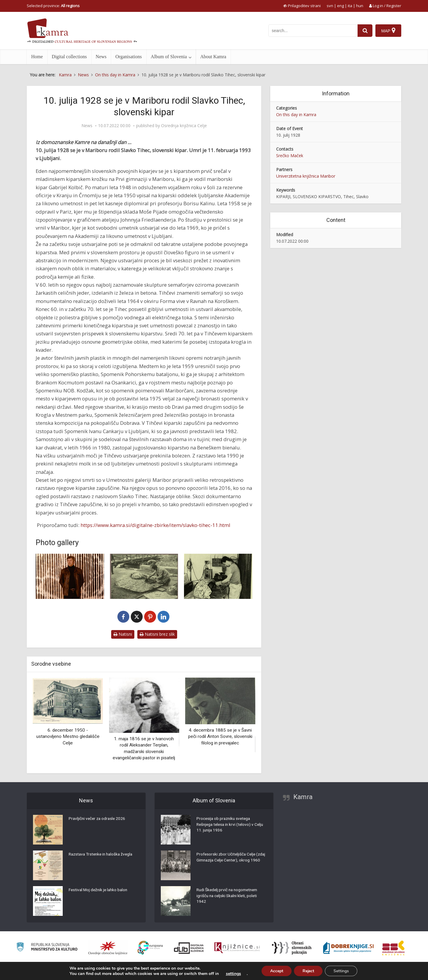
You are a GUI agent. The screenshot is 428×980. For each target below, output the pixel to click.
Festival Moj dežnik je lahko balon (99, 891)
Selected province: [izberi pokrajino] (53, 6)
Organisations (129, 57)
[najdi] (365, 31)
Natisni (123, 634)
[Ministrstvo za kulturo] (47, 948)
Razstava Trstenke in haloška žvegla (103, 855)
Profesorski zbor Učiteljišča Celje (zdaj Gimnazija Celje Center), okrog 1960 (230, 861)
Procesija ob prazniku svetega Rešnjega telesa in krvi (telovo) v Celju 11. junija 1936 (226, 825)
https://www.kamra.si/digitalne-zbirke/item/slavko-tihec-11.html (155, 525)
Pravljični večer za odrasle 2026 (98, 819)
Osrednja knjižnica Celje (184, 126)
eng (340, 6)
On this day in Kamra (296, 115)
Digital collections (69, 57)
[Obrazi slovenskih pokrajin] (292, 948)
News (101, 57)
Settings (342, 971)
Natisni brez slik (157, 634)
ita (350, 6)
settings (232, 973)
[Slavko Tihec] (70, 576)
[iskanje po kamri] (313, 31)
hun (360, 6)
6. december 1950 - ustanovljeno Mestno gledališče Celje (68, 737)
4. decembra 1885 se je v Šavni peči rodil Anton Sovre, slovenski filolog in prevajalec (220, 737)
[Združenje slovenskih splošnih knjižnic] (237, 948)
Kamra (303, 797)
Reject (308, 971)
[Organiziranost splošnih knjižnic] (108, 948)
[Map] (388, 31)
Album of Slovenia (169, 57)
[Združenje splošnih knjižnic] (393, 948)
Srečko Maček (290, 156)
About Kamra (213, 57)
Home (37, 57)
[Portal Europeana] (150, 948)
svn (330, 6)
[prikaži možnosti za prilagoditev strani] (302, 6)
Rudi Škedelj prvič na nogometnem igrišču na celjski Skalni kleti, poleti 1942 (229, 897)
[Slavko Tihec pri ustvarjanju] (218, 576)
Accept (276, 971)
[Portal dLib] (189, 948)
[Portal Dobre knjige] (348, 948)
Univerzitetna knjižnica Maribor (306, 176)
